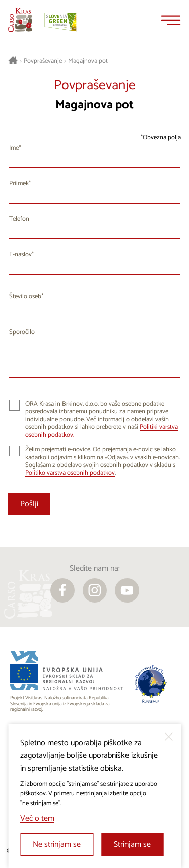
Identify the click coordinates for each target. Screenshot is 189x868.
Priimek (19, 184)
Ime (14, 148)
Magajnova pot (88, 61)
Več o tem (37, 818)
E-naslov (20, 255)
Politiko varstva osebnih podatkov (70, 473)
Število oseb (25, 296)
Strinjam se (132, 845)
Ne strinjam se (57, 845)
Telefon (19, 219)
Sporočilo (22, 332)
